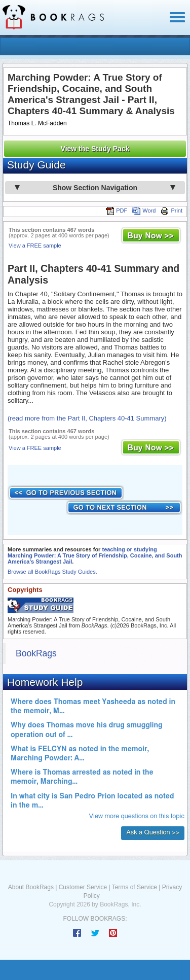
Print (172, 211)
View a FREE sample (35, 246)
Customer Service (83, 887)
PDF (117, 211)
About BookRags (31, 887)
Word (144, 211)
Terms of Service (135, 887)
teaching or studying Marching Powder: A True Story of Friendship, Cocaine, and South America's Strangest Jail (95, 555)
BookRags (36, 653)
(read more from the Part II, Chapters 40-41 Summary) (87, 418)
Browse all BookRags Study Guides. (52, 572)
